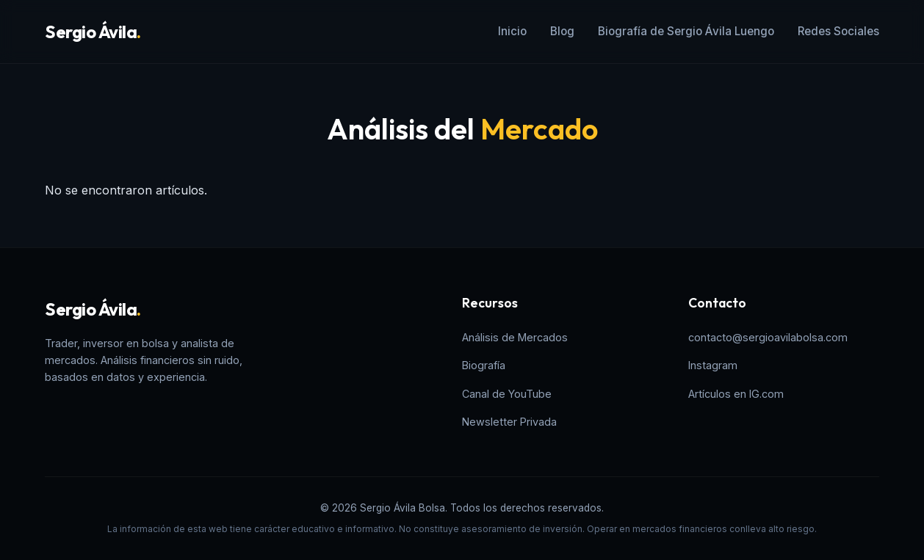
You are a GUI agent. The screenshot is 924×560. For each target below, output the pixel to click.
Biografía (484, 365)
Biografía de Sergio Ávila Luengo (686, 31)
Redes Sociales (838, 31)
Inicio (512, 31)
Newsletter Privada (509, 422)
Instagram (713, 365)
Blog (562, 31)
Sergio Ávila (93, 32)
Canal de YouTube (507, 394)
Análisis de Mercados (515, 337)
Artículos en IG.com (736, 394)
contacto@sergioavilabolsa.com (768, 337)
